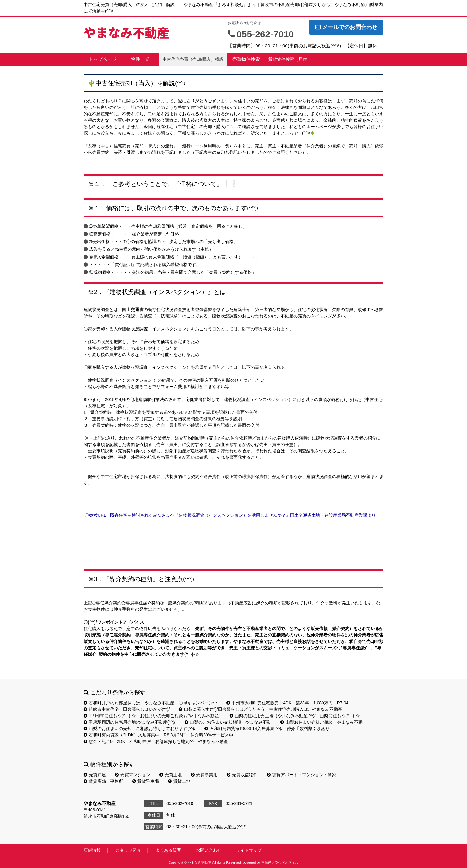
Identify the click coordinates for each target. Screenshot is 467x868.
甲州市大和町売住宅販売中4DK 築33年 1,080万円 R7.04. (288, 703)
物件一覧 (140, 59)
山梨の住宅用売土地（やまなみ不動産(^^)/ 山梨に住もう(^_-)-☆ (295, 716)
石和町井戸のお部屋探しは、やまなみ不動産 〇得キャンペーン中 (150, 703)
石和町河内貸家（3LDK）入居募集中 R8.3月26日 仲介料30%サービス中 (158, 735)
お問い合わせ (209, 850)
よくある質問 (168, 850)
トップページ (103, 59)
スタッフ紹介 (128, 850)
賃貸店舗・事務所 (103, 781)
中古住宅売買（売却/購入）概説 (193, 59)
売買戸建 (95, 775)
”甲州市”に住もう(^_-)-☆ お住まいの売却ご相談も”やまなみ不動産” (152, 716)
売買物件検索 (246, 59)
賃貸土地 (179, 781)
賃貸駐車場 (146, 781)
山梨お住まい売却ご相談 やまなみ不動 (321, 722)
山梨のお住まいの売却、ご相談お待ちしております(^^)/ (139, 729)
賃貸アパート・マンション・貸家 (302, 775)
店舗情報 (92, 850)
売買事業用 (204, 775)
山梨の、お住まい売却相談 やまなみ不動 (228, 722)
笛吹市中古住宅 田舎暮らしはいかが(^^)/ (127, 709)
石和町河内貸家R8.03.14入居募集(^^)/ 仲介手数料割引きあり (267, 729)
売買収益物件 (242, 775)
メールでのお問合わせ (346, 27)
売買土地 (171, 775)
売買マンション (133, 775)
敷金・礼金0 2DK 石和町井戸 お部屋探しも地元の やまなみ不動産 (156, 741)
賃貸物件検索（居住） (290, 59)
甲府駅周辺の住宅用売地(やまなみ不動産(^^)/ (129, 722)
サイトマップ (249, 850)
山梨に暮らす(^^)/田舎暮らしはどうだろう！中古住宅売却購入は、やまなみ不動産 (260, 709)
